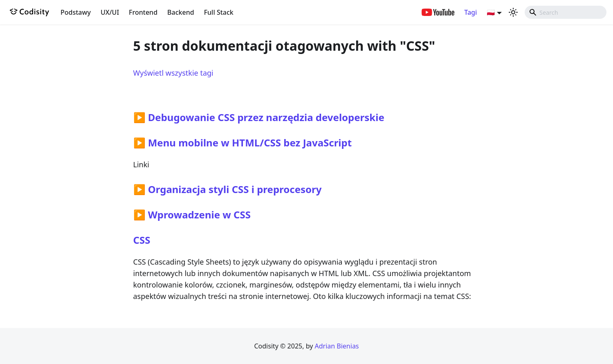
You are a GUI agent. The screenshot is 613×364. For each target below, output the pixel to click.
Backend (181, 12)
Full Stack (219, 12)
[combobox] (566, 12)
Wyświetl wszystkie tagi (173, 73)
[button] (494, 12)
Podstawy (76, 12)
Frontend (143, 12)
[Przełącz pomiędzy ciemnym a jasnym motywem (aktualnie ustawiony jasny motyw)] (513, 12)
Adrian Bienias (337, 346)
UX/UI (110, 12)
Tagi (470, 12)
